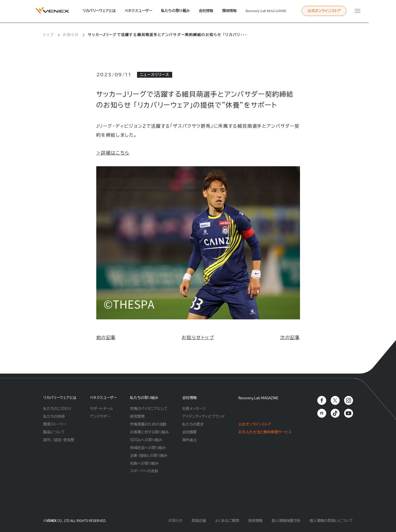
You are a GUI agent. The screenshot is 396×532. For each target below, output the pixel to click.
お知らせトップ (198, 338)
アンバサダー (100, 416)
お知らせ (71, 35)
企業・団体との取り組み (149, 456)
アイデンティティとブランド (204, 416)
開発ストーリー (55, 424)
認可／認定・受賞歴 (59, 440)
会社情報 (206, 11)
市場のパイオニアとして (149, 409)
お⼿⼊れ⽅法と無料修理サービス (265, 432)
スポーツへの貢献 (144, 471)
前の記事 (106, 338)
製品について (54, 432)
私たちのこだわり (57, 409)
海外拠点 (189, 440)
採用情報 (229, 11)
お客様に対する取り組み (149, 432)
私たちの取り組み (175, 11)
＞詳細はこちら (113, 153)
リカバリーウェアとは (99, 11)
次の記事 (290, 338)
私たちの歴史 (193, 424)
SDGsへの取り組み (146, 440)
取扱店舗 (199, 521)
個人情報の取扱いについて (331, 521)
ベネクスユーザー (138, 11)
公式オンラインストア (324, 11)
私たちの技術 (54, 416)
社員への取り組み (144, 463)
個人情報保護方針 (286, 521)
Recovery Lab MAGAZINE (266, 11)
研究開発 (137, 416)
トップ (49, 35)
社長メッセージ (194, 409)
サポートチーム (101, 409)
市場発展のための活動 (148, 424)
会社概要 (189, 432)
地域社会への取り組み (148, 448)
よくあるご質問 (227, 521)
